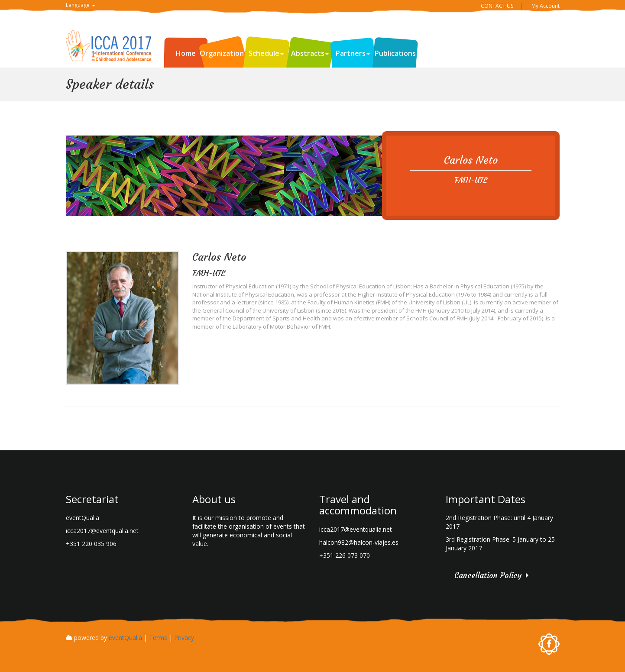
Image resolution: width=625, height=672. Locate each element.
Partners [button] (353, 53)
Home (186, 53)
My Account (546, 6)
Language (81, 5)
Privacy (184, 638)
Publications (395, 53)
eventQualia (125, 638)
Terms (158, 638)
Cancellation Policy (488, 575)
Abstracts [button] (310, 53)
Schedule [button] (266, 53)
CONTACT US (497, 6)
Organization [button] (224, 53)
